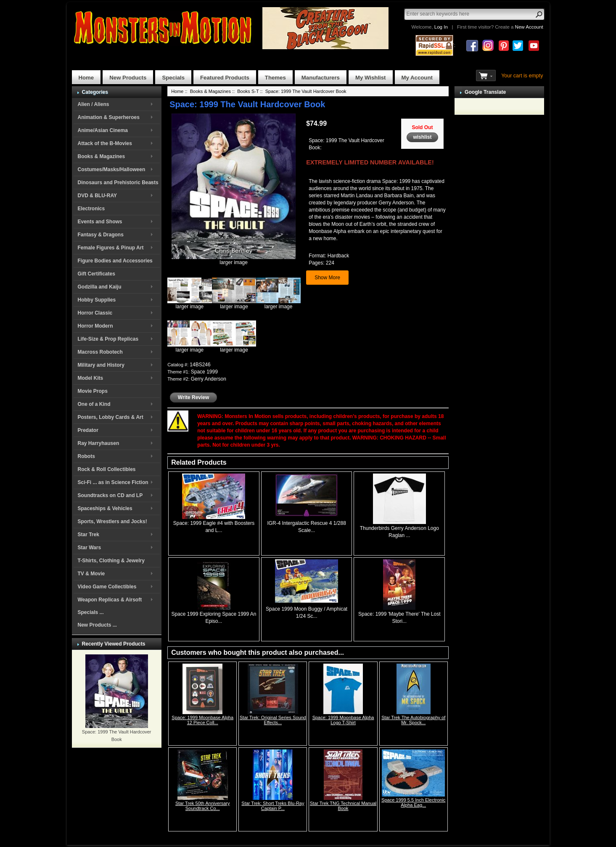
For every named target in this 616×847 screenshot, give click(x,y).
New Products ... (97, 625)
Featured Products (225, 78)
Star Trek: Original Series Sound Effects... (273, 720)
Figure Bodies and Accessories (115, 261)
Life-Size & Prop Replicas (108, 339)
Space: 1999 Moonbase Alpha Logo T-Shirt (343, 720)
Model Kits (91, 378)
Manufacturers (321, 78)
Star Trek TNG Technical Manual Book (343, 806)
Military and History (101, 365)
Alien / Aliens (94, 104)
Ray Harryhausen (99, 443)
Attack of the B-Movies (105, 143)
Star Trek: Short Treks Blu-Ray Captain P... (273, 806)
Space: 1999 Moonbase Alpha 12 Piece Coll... (202, 720)
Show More (327, 278)
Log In (441, 27)
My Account (417, 78)
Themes (275, 78)
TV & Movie (91, 574)
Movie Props (93, 391)
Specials (173, 78)
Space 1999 (204, 372)
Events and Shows (100, 222)
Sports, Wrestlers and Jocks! (112, 521)
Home (86, 78)
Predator (88, 430)
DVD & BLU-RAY (98, 196)
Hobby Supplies (97, 300)
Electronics (91, 209)
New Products (128, 78)
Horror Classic (95, 313)
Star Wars (90, 548)
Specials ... (91, 612)
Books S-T (248, 91)
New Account (529, 27)
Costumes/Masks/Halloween (112, 169)
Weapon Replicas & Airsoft (110, 600)
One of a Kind (94, 404)
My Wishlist (371, 78)
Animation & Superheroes (109, 117)
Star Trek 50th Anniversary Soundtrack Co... (203, 806)
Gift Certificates (96, 274)
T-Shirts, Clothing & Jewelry (111, 561)
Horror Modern (95, 326)
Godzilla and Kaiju (100, 287)
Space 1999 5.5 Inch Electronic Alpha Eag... (413, 802)
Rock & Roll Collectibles (107, 469)
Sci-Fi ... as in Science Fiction (113, 482)
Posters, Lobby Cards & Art (111, 417)
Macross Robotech (100, 352)
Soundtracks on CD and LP (110, 495)
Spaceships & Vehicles (105, 508)
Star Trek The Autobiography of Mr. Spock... (413, 720)
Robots (86, 456)
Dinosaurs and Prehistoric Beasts (118, 183)
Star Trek (89, 535)
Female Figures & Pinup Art (111, 248)
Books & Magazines (102, 156)
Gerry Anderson (209, 379)
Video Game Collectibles (107, 587)
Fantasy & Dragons (101, 235)
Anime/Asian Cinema (103, 130)
